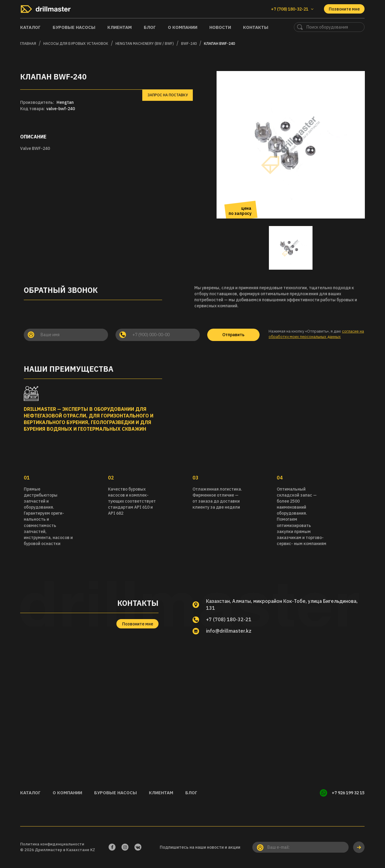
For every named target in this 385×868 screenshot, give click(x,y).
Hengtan (65, 102)
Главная (28, 43)
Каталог (30, 27)
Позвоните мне (344, 9)
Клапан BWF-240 (219, 43)
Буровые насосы (74, 27)
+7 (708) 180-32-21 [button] (292, 9)
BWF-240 (189, 43)
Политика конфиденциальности (52, 844)
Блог (150, 27)
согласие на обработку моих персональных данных (316, 334)
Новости (220, 27)
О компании (183, 27)
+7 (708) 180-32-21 (229, 619)
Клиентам (120, 27)
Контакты (256, 27)
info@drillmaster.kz (229, 631)
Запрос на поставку (168, 95)
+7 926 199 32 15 (348, 793)
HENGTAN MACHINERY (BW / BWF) (145, 43)
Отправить (233, 335)
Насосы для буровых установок (76, 43)
